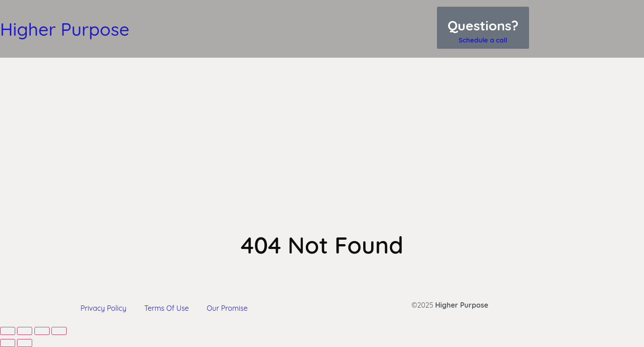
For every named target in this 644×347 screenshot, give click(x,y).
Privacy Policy (104, 308)
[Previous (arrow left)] (8, 343)
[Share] (42, 331)
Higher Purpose (65, 29)
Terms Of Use (167, 308)
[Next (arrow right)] (25, 343)
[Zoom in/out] (8, 331)
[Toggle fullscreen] (25, 331)
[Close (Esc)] (59, 331)
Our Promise (227, 308)
